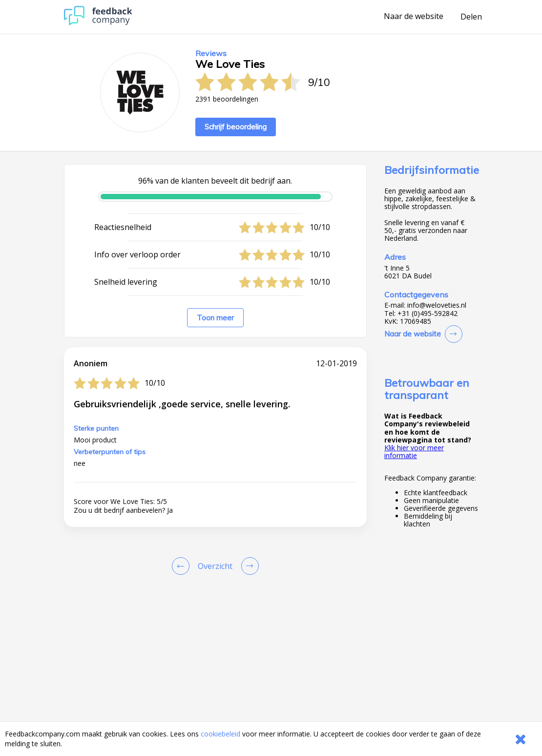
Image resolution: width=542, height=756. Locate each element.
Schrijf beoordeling (236, 127)
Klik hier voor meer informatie (414, 451)
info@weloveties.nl (437, 305)
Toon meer (215, 318)
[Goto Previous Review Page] (183, 566)
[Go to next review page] (248, 566)
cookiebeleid (220, 734)
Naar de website (414, 17)
